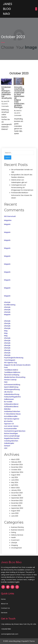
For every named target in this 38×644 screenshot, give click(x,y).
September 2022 (17, 508)
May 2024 (15, 482)
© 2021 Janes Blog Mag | (12, 641)
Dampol (7, 446)
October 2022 (16, 506)
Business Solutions (18, 530)
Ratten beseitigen (11, 433)
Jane (5, 101)
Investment (15, 540)
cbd (6, 448)
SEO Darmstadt (10, 216)
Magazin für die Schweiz (13, 365)
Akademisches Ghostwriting (15, 377)
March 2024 (15, 488)
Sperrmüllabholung (11, 387)
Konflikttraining (10, 305)
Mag (6, 331)
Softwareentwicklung (12, 384)
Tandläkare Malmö (11, 370)
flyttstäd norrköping (12, 375)
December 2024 (17, 465)
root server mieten (11, 426)
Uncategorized (16, 548)
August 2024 (16, 475)
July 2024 (15, 477)
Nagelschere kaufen (12, 438)
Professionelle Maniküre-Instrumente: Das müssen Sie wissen (22, 195)
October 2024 (16, 470)
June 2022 (15, 513)
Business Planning (17, 527)
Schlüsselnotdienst (11, 404)
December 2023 (17, 493)
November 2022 (17, 503)
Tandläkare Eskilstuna (12, 372)
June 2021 (15, 516)
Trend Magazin (10, 360)
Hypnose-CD (9, 424)
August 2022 (16, 511)
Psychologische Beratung (14, 358)
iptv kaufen (8, 421)
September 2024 (17, 472)
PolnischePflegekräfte (12, 397)
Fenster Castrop (10, 380)
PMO (6, 382)
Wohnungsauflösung (12, 389)
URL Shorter (8, 392)
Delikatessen (9, 399)
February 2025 (16, 462)
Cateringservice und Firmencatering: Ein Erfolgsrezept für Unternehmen (22, 188)
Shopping (15, 545)
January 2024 (16, 490)
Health (14, 537)
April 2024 (15, 485)
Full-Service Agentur (12, 419)
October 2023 (16, 495)
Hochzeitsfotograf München (15, 431)
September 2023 (17, 498)
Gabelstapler (9, 443)
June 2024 (15, 480)
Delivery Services (17, 535)
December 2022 (17, 501)
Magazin (7, 224)
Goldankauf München (12, 411)
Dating (14, 532)
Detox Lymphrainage (12, 436)
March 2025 (15, 459)
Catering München (11, 441)
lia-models (8, 402)
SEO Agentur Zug (10, 362)
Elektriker (7, 409)
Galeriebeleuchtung (12, 394)
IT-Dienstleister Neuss (12, 414)
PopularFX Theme (28, 641)
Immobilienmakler (11, 416)
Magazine (8, 220)
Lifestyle (7, 302)
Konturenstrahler (10, 429)
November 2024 (17, 467)
